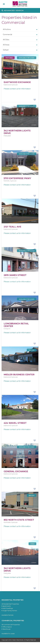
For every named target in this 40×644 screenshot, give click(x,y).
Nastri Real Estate (18, 640)
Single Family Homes (9, 611)
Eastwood (7, 85)
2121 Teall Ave (12, 227)
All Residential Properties (10, 604)
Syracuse (14, 85)
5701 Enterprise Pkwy (17, 178)
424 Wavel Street (15, 423)
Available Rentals (7, 615)
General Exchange (16, 471)
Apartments (6, 606)
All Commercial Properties (11, 625)
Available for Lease (8, 634)
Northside (7, 522)
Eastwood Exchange (17, 82)
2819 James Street (15, 275)
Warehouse (6, 629)
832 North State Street (19, 520)
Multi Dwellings (7, 608)
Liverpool (7, 329)
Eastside (7, 181)
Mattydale (7, 136)
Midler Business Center (19, 375)
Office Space (7, 627)
